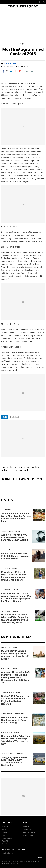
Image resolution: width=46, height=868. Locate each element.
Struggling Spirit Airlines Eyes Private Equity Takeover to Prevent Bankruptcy (14, 761)
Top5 (3, 835)
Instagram (14, 417)
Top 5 (23, 44)
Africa (17, 733)
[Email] (27, 71)
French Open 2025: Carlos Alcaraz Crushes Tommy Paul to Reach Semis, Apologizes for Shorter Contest (17, 597)
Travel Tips (6, 841)
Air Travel (19, 754)
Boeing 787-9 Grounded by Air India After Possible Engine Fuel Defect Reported (15, 700)
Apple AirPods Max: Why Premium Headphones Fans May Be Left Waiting (14, 537)
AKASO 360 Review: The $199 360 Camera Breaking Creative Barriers (15, 556)
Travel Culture (7, 838)
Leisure (16, 510)
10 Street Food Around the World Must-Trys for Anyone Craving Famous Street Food (16, 517)
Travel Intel (6, 844)
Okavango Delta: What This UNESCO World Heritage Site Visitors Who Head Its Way (15, 740)
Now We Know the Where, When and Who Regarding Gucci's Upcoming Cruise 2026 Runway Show (15, 619)
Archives (5, 827)
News (15, 647)
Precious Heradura (13, 64)
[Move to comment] (32, 71)
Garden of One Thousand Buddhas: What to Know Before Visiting (14, 720)
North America (20, 714)
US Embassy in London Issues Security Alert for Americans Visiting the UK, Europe (15, 655)
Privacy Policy (28, 835)
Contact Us (27, 830)
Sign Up (39, 858)
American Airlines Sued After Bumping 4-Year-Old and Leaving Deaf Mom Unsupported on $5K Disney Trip (16, 677)
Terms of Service (29, 832)
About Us (26, 827)
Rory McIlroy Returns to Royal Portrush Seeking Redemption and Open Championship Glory (14, 576)
